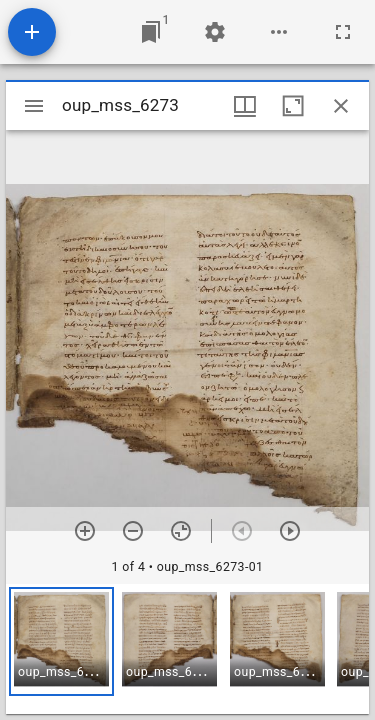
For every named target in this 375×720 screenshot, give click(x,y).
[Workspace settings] (215, 32)
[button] (61, 641)
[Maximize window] (293, 106)
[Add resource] (32, 32)
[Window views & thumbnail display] (245, 106)
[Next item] (290, 531)
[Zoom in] (85, 531)
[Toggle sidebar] (34, 106)
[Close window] (341, 106)
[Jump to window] (151, 32)
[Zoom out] (133, 531)
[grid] (187, 649)
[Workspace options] (279, 32)
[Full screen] (343, 32)
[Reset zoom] (181, 531)
